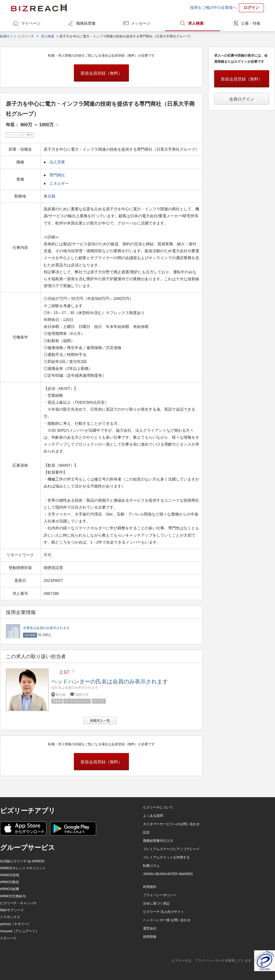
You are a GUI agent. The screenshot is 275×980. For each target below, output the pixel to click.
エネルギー (59, 183)
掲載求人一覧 (100, 721)
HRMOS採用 (10, 875)
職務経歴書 (86, 23)
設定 (146, 832)
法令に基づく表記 (156, 903)
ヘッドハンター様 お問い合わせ (167, 920)
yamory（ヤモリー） (15, 924)
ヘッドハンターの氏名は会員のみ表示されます (110, 681)
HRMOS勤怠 (10, 882)
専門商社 (57, 175)
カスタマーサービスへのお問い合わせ (171, 824)
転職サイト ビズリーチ (17, 36)
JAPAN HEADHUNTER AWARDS (168, 874)
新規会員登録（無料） (101, 73)
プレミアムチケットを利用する (166, 857)
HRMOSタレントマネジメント (23, 868)
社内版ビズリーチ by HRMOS (22, 861)
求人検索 (196, 23)
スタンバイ (8, 938)
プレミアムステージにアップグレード (171, 849)
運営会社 (150, 928)
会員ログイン (242, 99)
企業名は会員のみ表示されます (46, 628)
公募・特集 (251, 23)
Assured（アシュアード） (19, 931)
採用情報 (150, 937)
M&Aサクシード (12, 910)
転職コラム (151, 866)
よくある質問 (153, 816)
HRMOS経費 (10, 889)
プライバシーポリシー (160, 895)
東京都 (50, 196)
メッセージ (141, 23)
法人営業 (57, 162)
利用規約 (150, 887)
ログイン (251, 7)
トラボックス (10, 917)
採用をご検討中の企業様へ (213, 7)
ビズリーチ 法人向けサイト (163, 912)
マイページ (31, 23)
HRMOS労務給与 (13, 896)
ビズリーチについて (158, 807)
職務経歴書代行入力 (158, 841)
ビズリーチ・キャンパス (18, 903)
